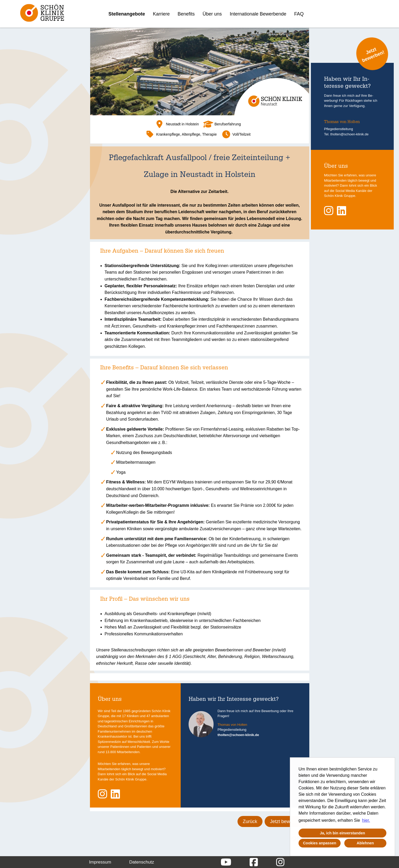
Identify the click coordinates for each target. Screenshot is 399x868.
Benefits (186, 14)
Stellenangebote (127, 14)
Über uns (212, 14)
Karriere (161, 14)
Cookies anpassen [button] (320, 843)
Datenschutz (142, 862)
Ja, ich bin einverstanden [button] (342, 833)
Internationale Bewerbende (258, 14)
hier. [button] (366, 820)
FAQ (299, 14)
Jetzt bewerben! (287, 821)
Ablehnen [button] (365, 843)
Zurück (250, 821)
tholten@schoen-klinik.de (238, 735)
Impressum (100, 862)
